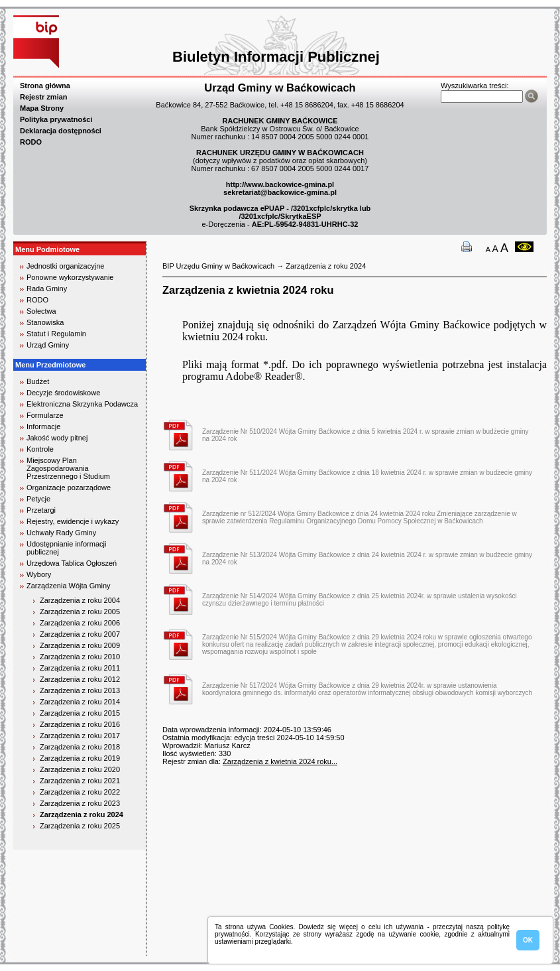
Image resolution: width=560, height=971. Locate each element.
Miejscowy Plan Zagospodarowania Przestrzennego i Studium (68, 468)
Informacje (43, 426)
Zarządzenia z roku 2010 (80, 657)
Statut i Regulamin (56, 334)
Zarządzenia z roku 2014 (80, 702)
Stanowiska (45, 322)
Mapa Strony (42, 108)
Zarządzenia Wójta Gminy (69, 586)
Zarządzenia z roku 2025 (80, 826)
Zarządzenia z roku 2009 (80, 645)
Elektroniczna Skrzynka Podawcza (82, 404)
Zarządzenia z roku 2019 (80, 758)
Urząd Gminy (48, 345)
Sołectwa (41, 311)
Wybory (39, 574)
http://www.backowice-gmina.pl (280, 184)
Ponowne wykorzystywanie (70, 277)
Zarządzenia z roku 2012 (80, 679)
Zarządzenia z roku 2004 (80, 600)
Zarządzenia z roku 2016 (80, 724)
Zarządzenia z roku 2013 (80, 690)
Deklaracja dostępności (61, 131)
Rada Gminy (47, 289)
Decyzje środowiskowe (63, 393)
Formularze (45, 415)
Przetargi (41, 510)
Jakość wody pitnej (57, 438)
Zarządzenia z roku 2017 (80, 736)
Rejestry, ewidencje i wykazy (73, 521)
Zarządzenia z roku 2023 (80, 803)
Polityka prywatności (56, 119)
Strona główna (45, 86)
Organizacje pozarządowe (69, 487)
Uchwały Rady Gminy (61, 533)
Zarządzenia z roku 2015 (80, 713)
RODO (31, 142)
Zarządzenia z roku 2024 (82, 814)
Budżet (38, 381)
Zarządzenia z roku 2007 (80, 634)
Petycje (38, 499)
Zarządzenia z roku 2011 (80, 668)
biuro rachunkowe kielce (56, 950)
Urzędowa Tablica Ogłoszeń (72, 563)
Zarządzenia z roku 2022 (80, 792)
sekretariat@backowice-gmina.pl (280, 192)
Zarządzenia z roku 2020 (80, 769)
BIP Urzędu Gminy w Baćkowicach (218, 266)
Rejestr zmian (44, 97)
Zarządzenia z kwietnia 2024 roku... (280, 761)
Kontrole (40, 449)
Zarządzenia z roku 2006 (80, 623)
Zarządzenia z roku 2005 (80, 612)
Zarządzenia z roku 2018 (80, 747)
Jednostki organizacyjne (65, 266)
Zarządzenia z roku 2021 (80, 781)
